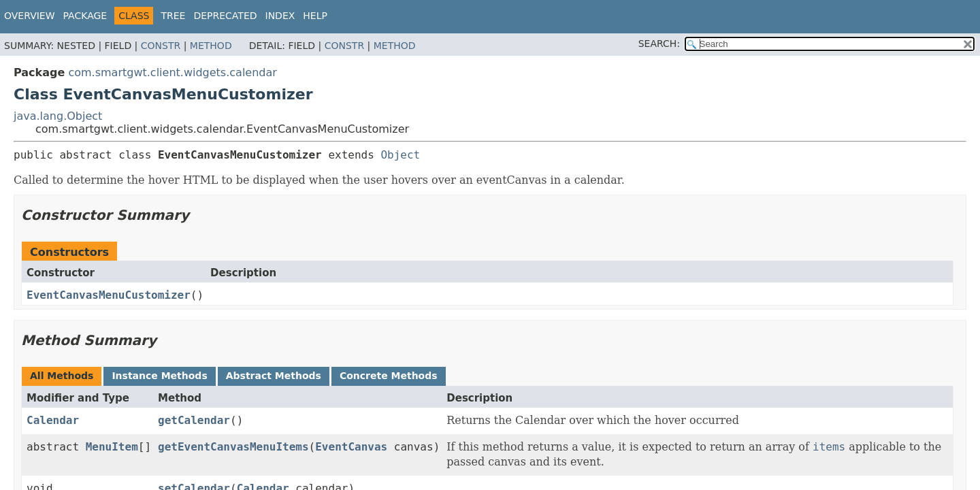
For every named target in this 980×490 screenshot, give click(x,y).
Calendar (53, 420)
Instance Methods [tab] (159, 376)
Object (400, 155)
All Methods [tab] (62, 376)
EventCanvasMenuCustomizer (109, 295)
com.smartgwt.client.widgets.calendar (172, 72)
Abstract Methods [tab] (274, 376)
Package (85, 16)
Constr (161, 46)
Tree (173, 16)
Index (280, 16)
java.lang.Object (58, 116)
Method (211, 46)
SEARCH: (659, 44)
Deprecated (225, 16)
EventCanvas (351, 447)
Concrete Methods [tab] (389, 376)
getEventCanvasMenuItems (233, 447)
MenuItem (112, 447)
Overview (30, 16)
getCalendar (194, 420)
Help (315, 16)
